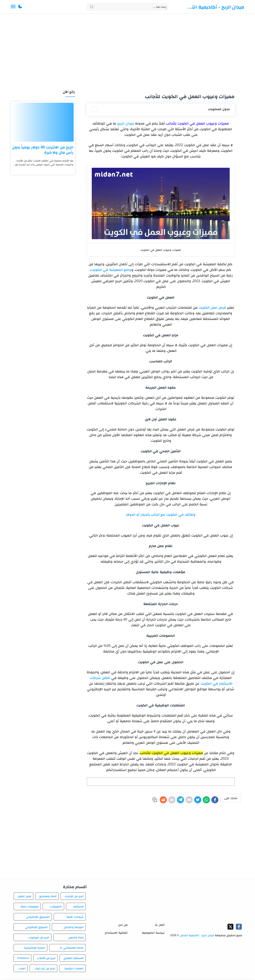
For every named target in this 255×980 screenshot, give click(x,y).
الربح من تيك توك (45, 969)
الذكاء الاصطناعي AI (72, 949)
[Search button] (92, 7)
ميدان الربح (126, 123)
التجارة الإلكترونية (35, 949)
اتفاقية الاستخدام (116, 934)
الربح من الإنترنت (74, 897)
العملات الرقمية (74, 969)
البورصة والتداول (74, 928)
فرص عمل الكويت (212, 307)
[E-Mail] (180, 801)
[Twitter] (191, 801)
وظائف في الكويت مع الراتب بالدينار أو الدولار (161, 515)
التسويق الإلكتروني (38, 918)
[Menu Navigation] (13, 7)
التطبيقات (56, 908)
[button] (20, 7)
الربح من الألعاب (46, 959)
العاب (22, 969)
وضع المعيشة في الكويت (111, 270)
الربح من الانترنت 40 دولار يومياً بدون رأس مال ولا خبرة (43, 150)
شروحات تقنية (75, 918)
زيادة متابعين (76, 939)
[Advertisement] (128, 52)
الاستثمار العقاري (73, 959)
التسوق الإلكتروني (36, 928)
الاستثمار (78, 908)
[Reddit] (146, 801)
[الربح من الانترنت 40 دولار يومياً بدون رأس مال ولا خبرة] (43, 122)
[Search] (128, 7)
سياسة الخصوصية (153, 934)
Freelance (23, 959)
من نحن (123, 926)
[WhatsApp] (202, 801)
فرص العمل (24, 897)
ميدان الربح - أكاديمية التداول (215, 7)
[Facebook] (214, 801)
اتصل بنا (160, 926)
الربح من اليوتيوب (39, 939)
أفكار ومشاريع (48, 897)
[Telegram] (168, 801)
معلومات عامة (30, 908)
